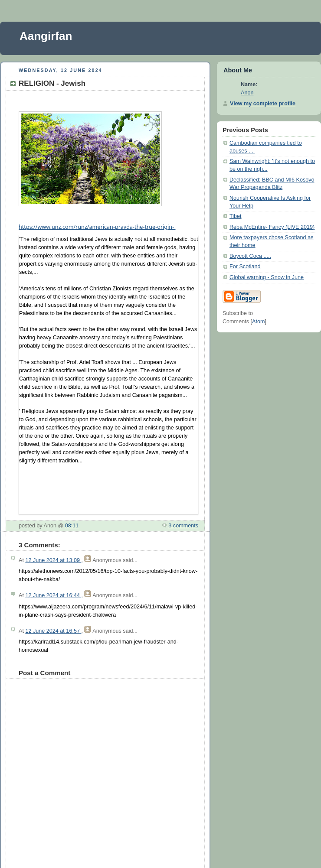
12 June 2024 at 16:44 (53, 595)
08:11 (72, 526)
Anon (247, 93)
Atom (258, 322)
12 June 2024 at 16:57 (53, 631)
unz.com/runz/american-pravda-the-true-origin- (97, 227)
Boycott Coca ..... (250, 256)
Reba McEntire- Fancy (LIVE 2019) (272, 227)
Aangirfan (46, 36)
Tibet (236, 216)
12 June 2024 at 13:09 (53, 560)
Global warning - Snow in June (267, 277)
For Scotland (245, 267)
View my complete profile (263, 104)
